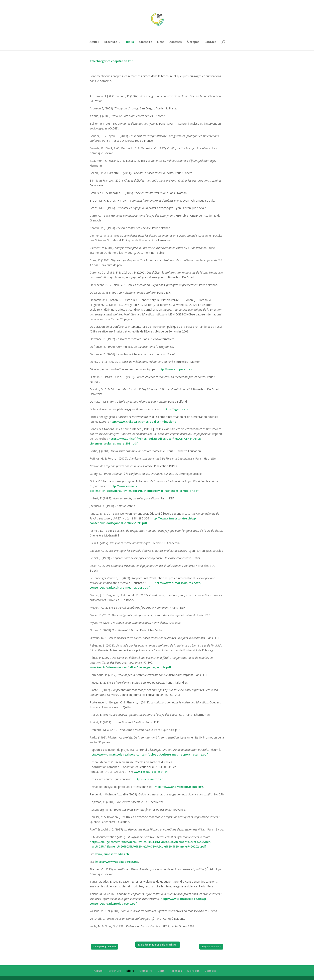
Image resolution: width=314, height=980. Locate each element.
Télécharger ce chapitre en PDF (111, 61)
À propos (193, 42)
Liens (161, 42)
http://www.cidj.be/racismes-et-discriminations (143, 422)
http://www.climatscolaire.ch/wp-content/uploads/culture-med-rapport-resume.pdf (149, 754)
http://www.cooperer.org (175, 369)
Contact (210, 42)
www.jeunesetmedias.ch (112, 854)
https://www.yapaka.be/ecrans (117, 862)
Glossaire (146, 42)
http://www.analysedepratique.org (179, 787)
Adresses (176, 42)
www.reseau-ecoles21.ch (151, 772)
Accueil (94, 42)
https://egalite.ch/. (176, 409)
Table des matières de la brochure (157, 945)
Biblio (130, 42)
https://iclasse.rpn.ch (148, 779)
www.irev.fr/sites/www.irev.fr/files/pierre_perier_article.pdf (130, 667)
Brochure (111, 42)
